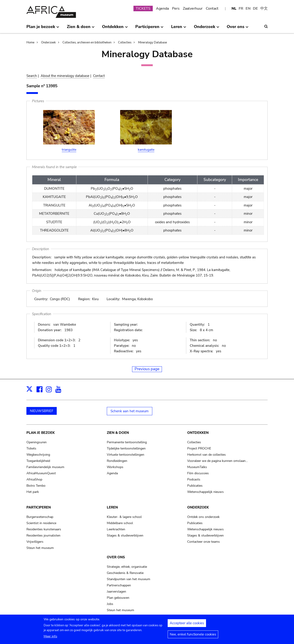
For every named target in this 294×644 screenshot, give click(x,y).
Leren (112, 507)
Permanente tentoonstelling (127, 442)
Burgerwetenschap (40, 517)
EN (248, 8)
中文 (264, 8)
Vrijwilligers (35, 542)
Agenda (162, 8)
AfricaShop (34, 479)
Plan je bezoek (41, 433)
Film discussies (198, 473)
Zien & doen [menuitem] (81, 28)
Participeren (39, 507)
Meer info (50, 638)
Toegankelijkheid (38, 461)
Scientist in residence (41, 523)
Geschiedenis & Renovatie (125, 573)
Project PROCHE (199, 448)
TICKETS (143, 8)
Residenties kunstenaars (44, 529)
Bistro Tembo (36, 486)
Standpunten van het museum (129, 579)
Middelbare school (120, 523)
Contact (212, 8)
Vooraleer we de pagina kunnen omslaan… (218, 461)
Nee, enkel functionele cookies (193, 636)
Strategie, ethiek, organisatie (127, 567)
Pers (176, 8)
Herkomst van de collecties (206, 455)
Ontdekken (198, 433)
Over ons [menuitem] (238, 28)
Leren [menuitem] (179, 28)
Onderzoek (48, 42)
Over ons (116, 557)
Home (30, 42)
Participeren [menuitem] (149, 28)
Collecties (125, 42)
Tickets (31, 448)
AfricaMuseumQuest (41, 473)
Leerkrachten (116, 529)
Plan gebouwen (118, 598)
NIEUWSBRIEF (42, 411)
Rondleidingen (117, 461)
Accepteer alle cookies (187, 625)
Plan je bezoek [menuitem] (43, 28)
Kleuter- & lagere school (124, 517)
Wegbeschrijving (38, 455)
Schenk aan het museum (130, 411)
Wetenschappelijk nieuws (205, 492)
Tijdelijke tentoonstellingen (126, 448)
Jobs (110, 604)
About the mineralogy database (65, 76)
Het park (33, 492)
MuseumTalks (197, 467)
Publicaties (195, 486)
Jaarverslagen (116, 592)
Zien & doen (118, 433)
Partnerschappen (119, 585)
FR (241, 8)
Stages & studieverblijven (125, 535)
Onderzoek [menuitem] (207, 28)
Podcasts (194, 479)
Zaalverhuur (193, 8)
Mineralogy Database (153, 42)
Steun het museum (40, 548)
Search (32, 76)
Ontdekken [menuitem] (115, 28)
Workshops (115, 467)
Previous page (147, 369)
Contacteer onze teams (204, 542)
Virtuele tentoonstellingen (126, 455)
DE (255, 8)
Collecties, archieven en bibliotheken (87, 42)
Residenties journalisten (43, 535)
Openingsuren (37, 442)
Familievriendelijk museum (45, 467)
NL (234, 8)
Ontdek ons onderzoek (203, 517)
